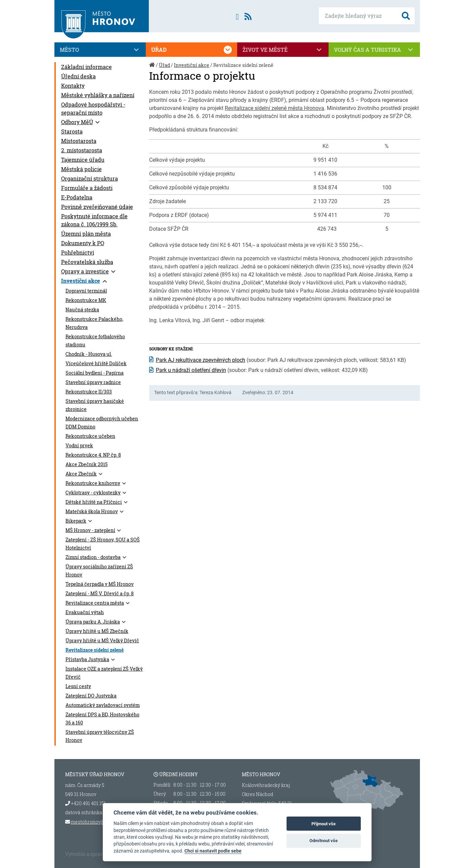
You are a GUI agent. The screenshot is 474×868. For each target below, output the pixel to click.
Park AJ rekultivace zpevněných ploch (201, 360)
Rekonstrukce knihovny (93, 483)
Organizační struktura (90, 178)
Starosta (72, 131)
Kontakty (73, 86)
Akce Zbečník (81, 474)
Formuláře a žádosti (87, 188)
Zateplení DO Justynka (91, 696)
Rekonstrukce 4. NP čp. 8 (93, 455)
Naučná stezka (82, 310)
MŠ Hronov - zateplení (90, 530)
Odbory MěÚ (77, 122)
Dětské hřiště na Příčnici (94, 502)
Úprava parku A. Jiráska (93, 622)
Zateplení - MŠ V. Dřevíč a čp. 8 (100, 594)
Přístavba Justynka (87, 659)
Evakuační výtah (85, 612)
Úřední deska (78, 76)
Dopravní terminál (86, 291)
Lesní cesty (78, 686)
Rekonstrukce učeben (90, 436)
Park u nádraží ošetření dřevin (191, 370)
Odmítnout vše (324, 841)
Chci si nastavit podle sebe (213, 851)
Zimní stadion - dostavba (93, 557)
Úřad (191, 50)
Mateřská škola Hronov (92, 512)
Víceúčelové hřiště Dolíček (96, 364)
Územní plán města (86, 234)
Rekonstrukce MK (86, 300)
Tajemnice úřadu (83, 160)
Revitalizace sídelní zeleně (95, 650)
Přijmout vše (324, 824)
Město (100, 50)
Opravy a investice (85, 271)
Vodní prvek (79, 446)
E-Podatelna (77, 197)
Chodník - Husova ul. (89, 354)
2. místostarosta (82, 150)
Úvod (153, 68)
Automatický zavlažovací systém (103, 705)
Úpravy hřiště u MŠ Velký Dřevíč (102, 641)
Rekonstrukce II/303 (89, 392)
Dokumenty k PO (83, 243)
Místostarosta (79, 141)
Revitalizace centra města (95, 603)
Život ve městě (283, 50)
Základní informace (87, 67)
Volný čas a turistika (374, 50)
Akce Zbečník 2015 (87, 464)
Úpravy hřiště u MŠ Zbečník (97, 631)
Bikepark (76, 521)
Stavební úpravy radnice (93, 382)
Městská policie (81, 169)
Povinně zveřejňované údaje (97, 207)
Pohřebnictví (78, 252)
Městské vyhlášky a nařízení (98, 95)
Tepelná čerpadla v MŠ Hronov (100, 584)
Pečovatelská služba (87, 262)
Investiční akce (81, 281)
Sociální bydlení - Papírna (95, 373)
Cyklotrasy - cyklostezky (93, 493)
